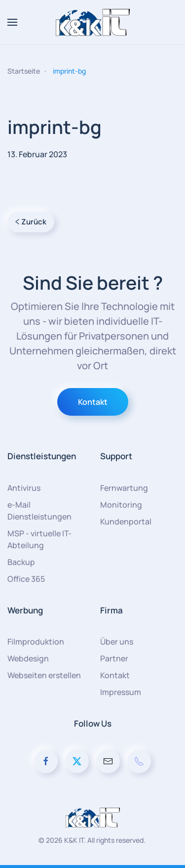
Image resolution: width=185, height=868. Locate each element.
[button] (12, 22)
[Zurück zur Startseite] (93, 22)
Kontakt (93, 402)
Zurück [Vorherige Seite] (31, 222)
